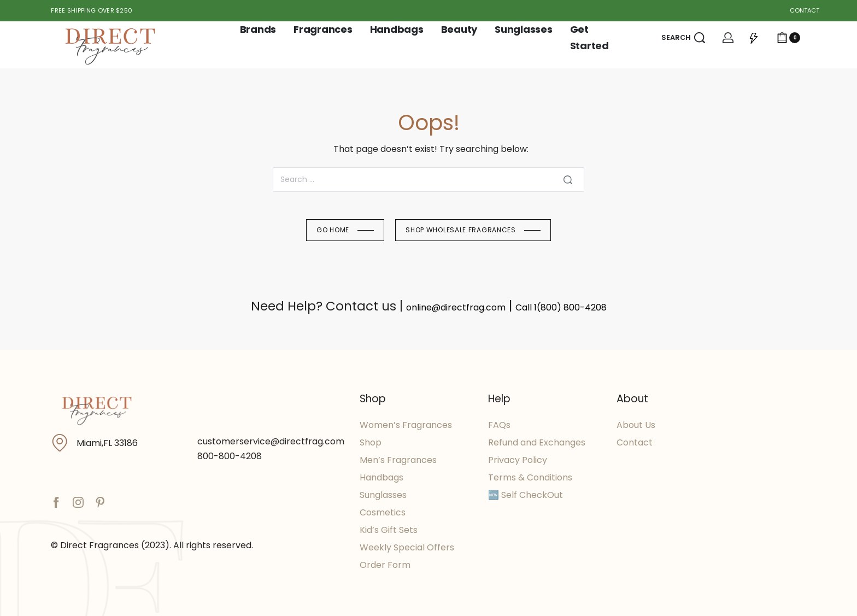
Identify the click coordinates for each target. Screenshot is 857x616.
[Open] (754, 38)
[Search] (568, 180)
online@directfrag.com (456, 307)
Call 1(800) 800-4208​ (561, 307)
